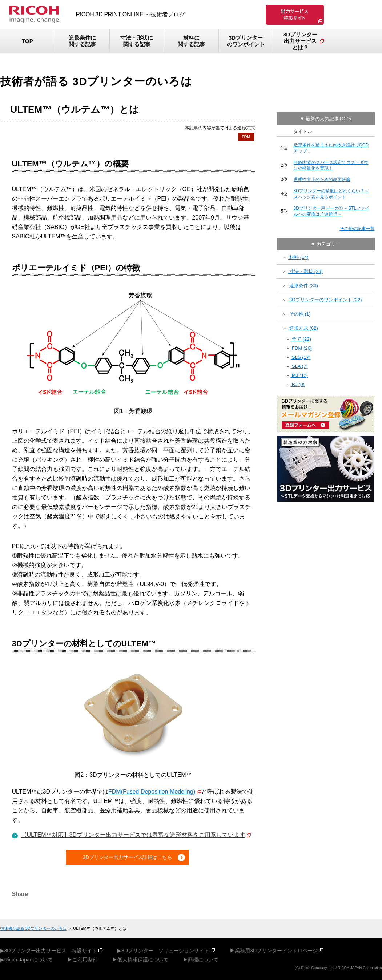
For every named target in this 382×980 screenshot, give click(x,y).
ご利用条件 (85, 960)
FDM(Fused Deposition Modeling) (152, 792)
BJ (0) (298, 384)
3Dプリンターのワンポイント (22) (325, 300)
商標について (203, 960)
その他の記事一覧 (357, 229)
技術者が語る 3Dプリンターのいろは (33, 928)
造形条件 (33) (303, 286)
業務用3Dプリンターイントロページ (276, 951)
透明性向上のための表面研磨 (322, 180)
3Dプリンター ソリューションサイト (165, 951)
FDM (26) (301, 348)
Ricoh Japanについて (29, 960)
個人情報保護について (143, 960)
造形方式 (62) (303, 328)
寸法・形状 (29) (305, 271)
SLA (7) (299, 366)
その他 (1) (299, 314)
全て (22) (301, 339)
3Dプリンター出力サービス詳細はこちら (127, 857)
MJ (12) (299, 375)
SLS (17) (301, 357)
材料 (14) (298, 257)
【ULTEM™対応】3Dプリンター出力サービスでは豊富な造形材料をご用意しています (133, 835)
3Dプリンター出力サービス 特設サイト (51, 951)
